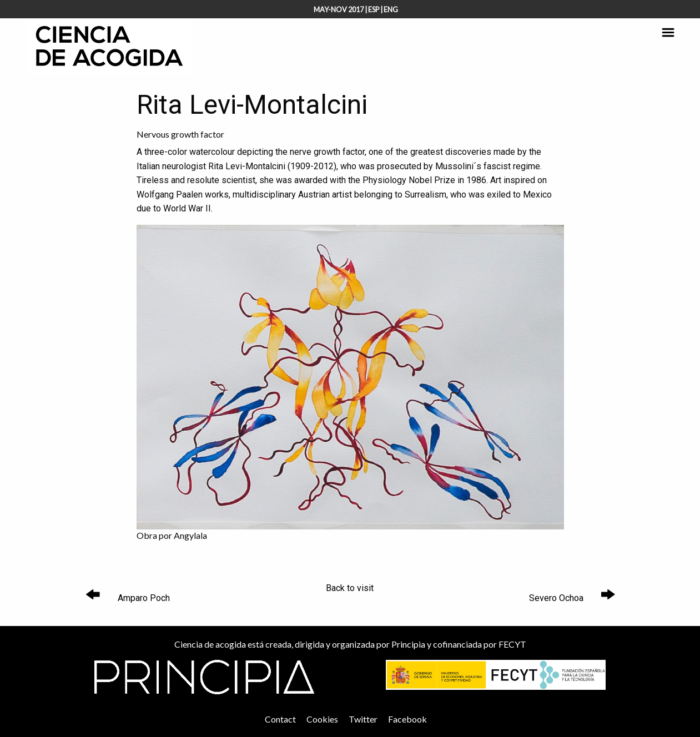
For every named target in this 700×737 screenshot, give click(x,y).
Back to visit (350, 588)
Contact (280, 719)
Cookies (322, 719)
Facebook (407, 719)
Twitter (363, 719)
